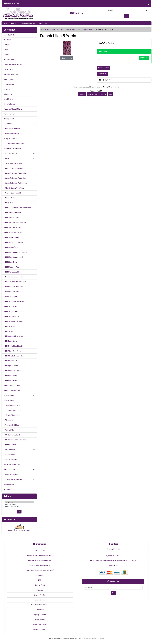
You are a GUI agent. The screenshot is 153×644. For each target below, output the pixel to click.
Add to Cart (144, 58)
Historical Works (10, 60)
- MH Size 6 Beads (11, 376)
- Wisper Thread (10, 445)
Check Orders (40, 600)
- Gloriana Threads (11, 297)
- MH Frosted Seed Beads (13, 346)
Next (111, 94)
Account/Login (40, 551)
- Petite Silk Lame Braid (12, 386)
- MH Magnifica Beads (12, 361)
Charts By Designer (19, 153)
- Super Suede (9, 400)
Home (7, 3)
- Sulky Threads (19, 395)
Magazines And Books (12, 465)
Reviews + (9, 520)
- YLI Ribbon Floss (19, 450)
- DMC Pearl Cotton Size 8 (13, 257)
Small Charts (8, 99)
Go (126, 16)
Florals (6, 50)
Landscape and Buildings (13, 65)
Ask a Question (103, 68)
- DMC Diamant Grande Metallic (15, 223)
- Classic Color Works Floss (14, 188)
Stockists (40, 590)
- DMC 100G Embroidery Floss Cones (17, 208)
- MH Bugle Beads (10, 341)
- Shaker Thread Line (12, 415)
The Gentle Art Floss (73, 29)
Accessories (19, 124)
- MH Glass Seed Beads (12, 351)
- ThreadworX (19, 420)
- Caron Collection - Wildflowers (15, 183)
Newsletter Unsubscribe (40, 605)
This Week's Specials (28, 23)
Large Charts (8, 69)
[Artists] (19, 504)
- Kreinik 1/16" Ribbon (12, 311)
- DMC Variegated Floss (12, 272)
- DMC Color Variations (12, 213)
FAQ (40, 580)
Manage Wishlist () (40, 560)
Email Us (76, 13)
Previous (82, 94)
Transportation (9, 114)
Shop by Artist (40, 585)
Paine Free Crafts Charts (12, 149)
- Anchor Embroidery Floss (13, 168)
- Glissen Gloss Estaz (12, 292)
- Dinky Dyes (19, 203)
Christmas (7, 40)
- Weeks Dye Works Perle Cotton (15, 440)
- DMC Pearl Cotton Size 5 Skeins (16, 252)
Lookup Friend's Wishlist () (40, 570)
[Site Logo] (27, 14)
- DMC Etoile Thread (11, 237)
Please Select (19, 502)
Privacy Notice (40, 620)
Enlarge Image (67, 58)
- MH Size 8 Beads (11, 381)
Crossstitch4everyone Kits (13, 134)
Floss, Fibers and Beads (56, 29)
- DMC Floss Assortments (13, 242)
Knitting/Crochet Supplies (19, 479)
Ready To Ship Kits (10, 139)
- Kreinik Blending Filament (14, 321)
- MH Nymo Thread (11, 366)
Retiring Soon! (9, 119)
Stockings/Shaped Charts (13, 109)
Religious (7, 89)
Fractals (7, 55)
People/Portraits (10, 84)
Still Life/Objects (10, 104)
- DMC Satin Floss (10, 262)
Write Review (103, 74)
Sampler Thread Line (89, 29)
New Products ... (10, 484)
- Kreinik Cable (9, 326)
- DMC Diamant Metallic (12, 228)
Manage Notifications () (40, 555)
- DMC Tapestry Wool (12, 267)
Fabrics (19, 158)
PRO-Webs (100, 639)
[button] (147, 3)
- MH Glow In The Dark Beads (14, 356)
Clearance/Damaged (11, 474)
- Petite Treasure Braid (12, 390)
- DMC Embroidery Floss (13, 232)
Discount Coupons (40, 630)
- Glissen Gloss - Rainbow (13, 287)
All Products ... (9, 489)
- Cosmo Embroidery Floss (13, 193)
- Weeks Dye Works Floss (13, 435)
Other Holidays (9, 79)
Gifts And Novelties (10, 460)
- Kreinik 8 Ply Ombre (11, 316)
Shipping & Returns (40, 615)
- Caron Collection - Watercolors (15, 173)
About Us (14, 23)
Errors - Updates (40, 595)
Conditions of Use (40, 625)
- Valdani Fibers (19, 430)
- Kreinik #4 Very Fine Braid (14, 302)
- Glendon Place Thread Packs (15, 282)
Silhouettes (8, 94)
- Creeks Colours (10, 198)
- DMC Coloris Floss (11, 218)
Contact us (40, 610)
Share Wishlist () (40, 565)
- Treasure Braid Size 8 (12, 425)
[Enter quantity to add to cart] (119, 58)
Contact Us (43, 23)
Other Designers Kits (19, 469)
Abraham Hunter (19, 504)
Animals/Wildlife (10, 35)
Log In (15, 3)
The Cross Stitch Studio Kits (14, 144)
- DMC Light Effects (11, 247)
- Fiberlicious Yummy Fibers (19, 277)
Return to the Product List (97, 94)
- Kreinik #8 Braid (10, 307)
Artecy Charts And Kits (12, 129)
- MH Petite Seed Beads (12, 371)
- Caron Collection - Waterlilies (15, 178)
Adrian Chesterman (19, 506)
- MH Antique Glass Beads (13, 336)
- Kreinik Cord (9, 331)
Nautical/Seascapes (11, 74)
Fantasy (6, 45)
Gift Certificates (9, 455)
